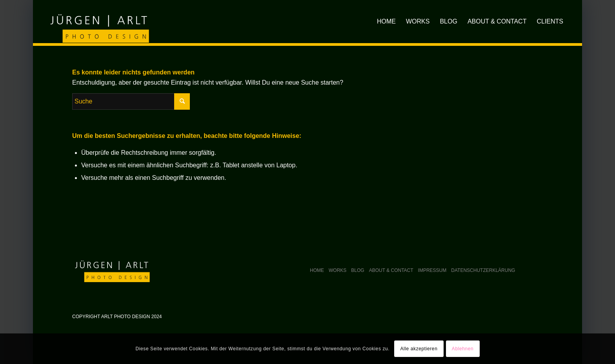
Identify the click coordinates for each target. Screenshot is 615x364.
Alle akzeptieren (419, 349)
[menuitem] (386, 22)
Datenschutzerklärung (483, 270)
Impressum (432, 270)
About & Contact (391, 270)
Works (338, 270)
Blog (358, 270)
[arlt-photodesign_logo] (98, 21)
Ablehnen (463, 349)
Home (317, 270)
